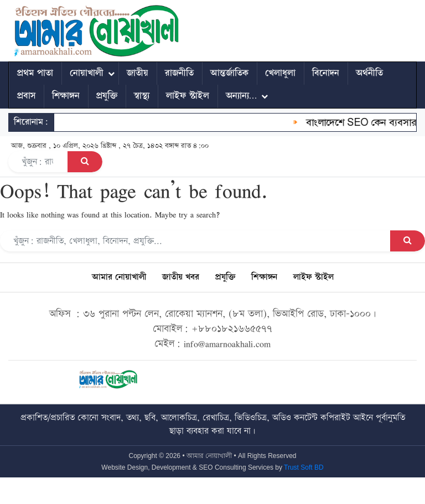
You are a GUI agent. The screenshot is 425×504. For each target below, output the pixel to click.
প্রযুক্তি (107, 96)
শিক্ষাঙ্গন (66, 96)
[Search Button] (85, 162)
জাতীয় (138, 73)
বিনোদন (326, 73)
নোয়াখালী (87, 73)
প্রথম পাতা (35, 73)
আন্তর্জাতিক (229, 73)
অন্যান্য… (241, 96)
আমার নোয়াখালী (119, 277)
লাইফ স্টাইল (188, 96)
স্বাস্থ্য (142, 96)
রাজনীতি (179, 73)
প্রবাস (26, 96)
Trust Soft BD (304, 467)
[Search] (38, 162)
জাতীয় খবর (181, 277)
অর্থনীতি (369, 73)
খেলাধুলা (280, 73)
